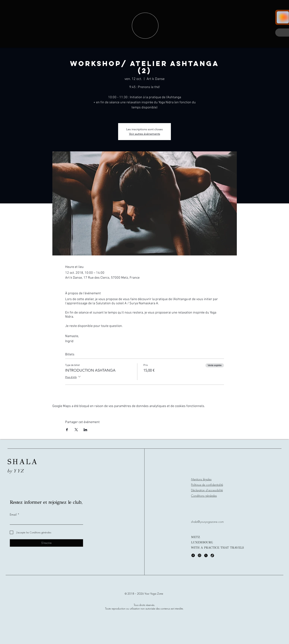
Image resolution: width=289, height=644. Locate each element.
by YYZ (16, 471)
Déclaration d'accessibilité (207, 490)
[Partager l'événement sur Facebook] (67, 430)
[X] (206, 555)
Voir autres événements (145, 134)
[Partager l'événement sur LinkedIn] (85, 430)
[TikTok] (212, 555)
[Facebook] (193, 555)
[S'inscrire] (46, 543)
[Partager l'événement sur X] (76, 430)
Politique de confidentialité (207, 485)
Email (13, 514)
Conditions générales (204, 496)
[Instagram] (200, 555)
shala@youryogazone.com (207, 522)
